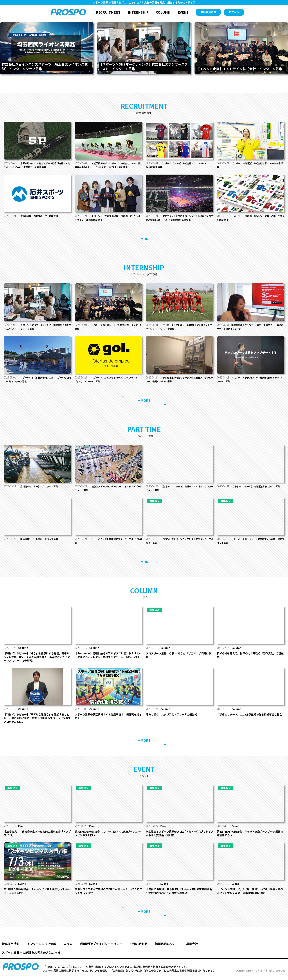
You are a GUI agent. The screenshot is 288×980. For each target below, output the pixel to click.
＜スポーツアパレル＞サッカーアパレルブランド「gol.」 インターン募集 (108, 383)
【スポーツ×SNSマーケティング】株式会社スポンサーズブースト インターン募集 (37, 330)
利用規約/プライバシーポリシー (101, 948)
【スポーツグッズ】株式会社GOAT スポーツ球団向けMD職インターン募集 (36, 383)
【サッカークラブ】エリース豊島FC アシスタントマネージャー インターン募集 (179, 330)
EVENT (183, 12)
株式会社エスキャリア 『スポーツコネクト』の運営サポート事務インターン (251, 330)
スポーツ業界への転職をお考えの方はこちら (31, 956)
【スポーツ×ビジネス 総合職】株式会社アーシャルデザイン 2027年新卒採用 (108, 222)
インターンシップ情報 (42, 948)
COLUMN (163, 12)
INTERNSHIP (138, 12)
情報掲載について (167, 948)
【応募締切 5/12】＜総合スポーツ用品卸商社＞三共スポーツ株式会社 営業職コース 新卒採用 (37, 165)
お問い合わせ (139, 948)
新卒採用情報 (11, 948)
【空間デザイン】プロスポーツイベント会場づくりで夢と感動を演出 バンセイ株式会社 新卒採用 (179, 222)
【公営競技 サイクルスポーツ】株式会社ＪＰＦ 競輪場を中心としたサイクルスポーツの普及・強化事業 (108, 167)
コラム (68, 948)
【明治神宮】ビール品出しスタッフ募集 (41, 543)
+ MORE (144, 243)
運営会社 (192, 948)
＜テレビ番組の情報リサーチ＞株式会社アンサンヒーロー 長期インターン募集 (179, 383)
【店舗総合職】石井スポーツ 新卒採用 (41, 220)
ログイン (234, 12)
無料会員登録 (208, 12)
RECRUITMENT (108, 12)
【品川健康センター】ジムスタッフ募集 (41, 490)
